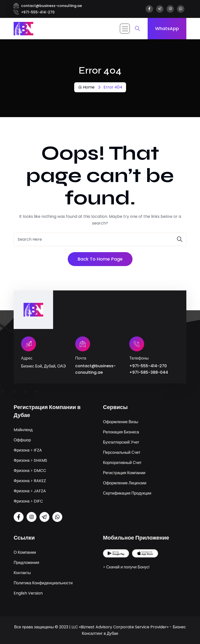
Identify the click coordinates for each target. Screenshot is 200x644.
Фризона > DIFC (28, 501)
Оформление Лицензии (125, 483)
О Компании (25, 552)
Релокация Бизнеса (121, 432)
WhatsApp (167, 28)
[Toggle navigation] (125, 29)
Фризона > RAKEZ (30, 481)
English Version (28, 593)
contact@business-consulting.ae (51, 6)
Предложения (26, 562)
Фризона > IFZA (28, 450)
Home (86, 87)
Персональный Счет (122, 452)
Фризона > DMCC (30, 470)
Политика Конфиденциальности (43, 583)
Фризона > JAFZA (30, 491)
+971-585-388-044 (149, 372)
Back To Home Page (100, 259)
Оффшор (22, 440)
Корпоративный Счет (122, 462)
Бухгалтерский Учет (121, 442)
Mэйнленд (23, 430)
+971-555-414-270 (38, 12)
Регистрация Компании (124, 473)
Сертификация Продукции (127, 493)
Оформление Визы (121, 422)
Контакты (22, 573)
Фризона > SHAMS (30, 460)
